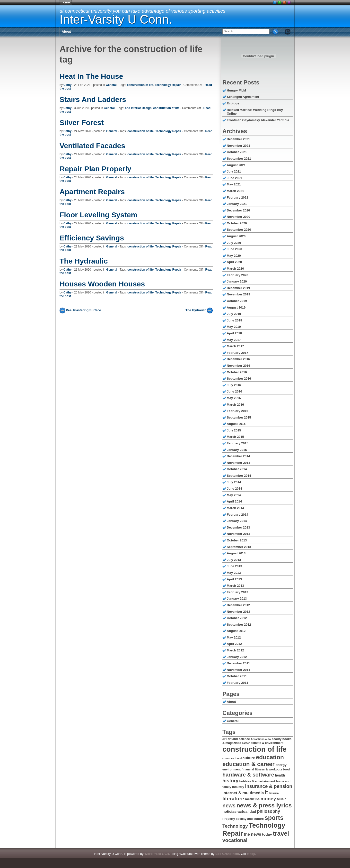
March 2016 (235, 405)
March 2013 (235, 586)
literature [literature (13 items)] (233, 799)
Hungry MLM (236, 90)
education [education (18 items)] (270, 757)
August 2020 (236, 236)
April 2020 (234, 262)
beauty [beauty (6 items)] (277, 739)
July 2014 (234, 482)
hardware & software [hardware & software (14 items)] (248, 775)
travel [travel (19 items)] (281, 833)
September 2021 (239, 159)
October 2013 (237, 540)
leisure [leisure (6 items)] (274, 793)
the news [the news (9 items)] (252, 834)
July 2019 (234, 314)
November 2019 (238, 294)
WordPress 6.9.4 (157, 854)
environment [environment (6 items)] (232, 769)
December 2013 (238, 527)
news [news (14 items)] (229, 806)
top (253, 854)
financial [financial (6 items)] (248, 769)
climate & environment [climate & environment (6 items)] (267, 743)
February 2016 (237, 411)
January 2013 (237, 598)
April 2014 (234, 501)
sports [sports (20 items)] (274, 818)
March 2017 (235, 346)
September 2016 (239, 379)
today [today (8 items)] (267, 834)
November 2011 (238, 670)
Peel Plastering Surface (83, 310)
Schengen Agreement (243, 97)
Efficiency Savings (92, 238)
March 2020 (235, 269)
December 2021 (238, 139)
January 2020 (237, 281)
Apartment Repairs (92, 192)
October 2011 (237, 676)
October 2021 (237, 152)
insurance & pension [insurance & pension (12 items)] (269, 786)
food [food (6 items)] (286, 769)
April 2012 (234, 644)
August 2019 (236, 307)
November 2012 (238, 612)
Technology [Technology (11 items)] (235, 826)
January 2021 (237, 204)
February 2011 (237, 683)
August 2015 (236, 424)
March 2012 (235, 650)
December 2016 (238, 359)
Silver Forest (82, 123)
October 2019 (237, 301)
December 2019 (238, 288)
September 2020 (239, 230)
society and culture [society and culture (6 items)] (250, 819)
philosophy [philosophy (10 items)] (268, 811)
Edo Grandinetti (227, 854)
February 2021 (237, 197)
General (111, 85)
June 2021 (234, 178)
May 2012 (234, 637)
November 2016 (238, 366)
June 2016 (234, 391)
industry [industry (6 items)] (238, 787)
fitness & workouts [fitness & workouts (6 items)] (269, 769)
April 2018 (234, 333)
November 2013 (238, 534)
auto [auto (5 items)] (268, 739)
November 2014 (238, 463)
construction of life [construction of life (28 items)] (254, 749)
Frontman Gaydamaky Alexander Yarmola (258, 120)
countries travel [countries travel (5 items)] (232, 758)
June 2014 (234, 489)
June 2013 (234, 566)
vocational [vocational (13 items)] (235, 840)
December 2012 (238, 605)
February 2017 (237, 353)
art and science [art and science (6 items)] (239, 739)
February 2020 (237, 275)
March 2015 (235, 437)
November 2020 (238, 217)
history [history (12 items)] (230, 781)
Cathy (67, 85)
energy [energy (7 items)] (281, 765)
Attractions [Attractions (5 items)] (258, 739)
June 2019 (234, 320)
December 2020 (238, 210)
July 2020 (234, 243)
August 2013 (236, 553)
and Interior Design (138, 108)
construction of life (140, 85)
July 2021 (234, 171)
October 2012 (237, 618)
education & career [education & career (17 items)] (249, 764)
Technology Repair (168, 85)
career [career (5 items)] (246, 743)
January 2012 (237, 657)
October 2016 (237, 372)
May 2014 (234, 495)
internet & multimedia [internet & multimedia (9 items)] (243, 793)
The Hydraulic (84, 261)
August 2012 (236, 631)
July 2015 (234, 430)
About (66, 32)
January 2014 (237, 521)
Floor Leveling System (98, 215)
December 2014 (238, 456)
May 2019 (234, 327)
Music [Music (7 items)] (282, 799)
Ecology (233, 103)
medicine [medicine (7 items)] (252, 799)
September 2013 (239, 547)
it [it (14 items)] (266, 792)
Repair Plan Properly (95, 169)
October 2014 (237, 469)
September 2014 (239, 476)
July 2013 (234, 560)
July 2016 (234, 385)
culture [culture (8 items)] (249, 758)
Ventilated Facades (92, 146)
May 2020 (234, 256)
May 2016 (234, 398)
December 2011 (238, 663)
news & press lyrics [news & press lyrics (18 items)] (264, 805)
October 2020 (237, 223)
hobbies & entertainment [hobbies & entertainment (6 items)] (257, 781)
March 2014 (235, 508)
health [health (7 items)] (280, 775)
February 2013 (237, 592)
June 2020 (234, 249)
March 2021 (235, 191)
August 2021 (236, 165)
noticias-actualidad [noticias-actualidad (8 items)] (239, 811)
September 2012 (239, 625)
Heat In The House (91, 76)
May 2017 (234, 340)
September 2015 (239, 417)
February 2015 (237, 443)
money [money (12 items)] (268, 799)
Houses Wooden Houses (102, 284)
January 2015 (237, 450)
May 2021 (234, 184)
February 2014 (237, 515)
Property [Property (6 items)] (229, 819)
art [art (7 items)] (225, 739)
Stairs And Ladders (93, 99)
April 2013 (234, 579)
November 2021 (238, 146)
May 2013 (234, 573)
